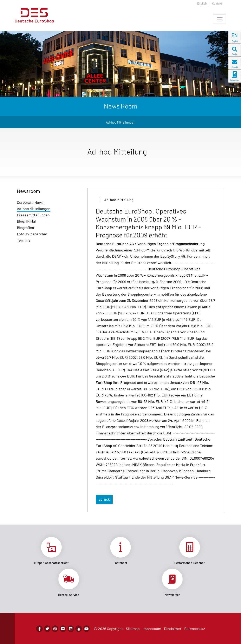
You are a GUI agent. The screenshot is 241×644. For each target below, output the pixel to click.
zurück (104, 499)
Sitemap (133, 629)
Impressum (152, 629)
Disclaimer (173, 629)
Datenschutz (195, 629)
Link (51, 551)
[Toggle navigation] (220, 19)
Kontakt (217, 3)
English (202, 3)
